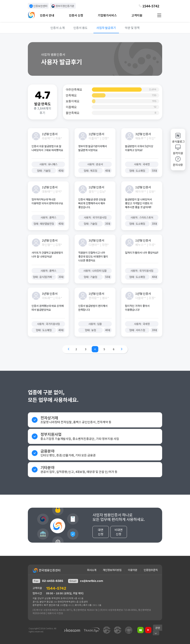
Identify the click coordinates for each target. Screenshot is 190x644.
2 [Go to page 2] (76, 349)
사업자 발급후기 (106, 28)
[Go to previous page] (68, 349)
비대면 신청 (119, 533)
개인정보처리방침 (112, 570)
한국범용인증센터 (47, 570)
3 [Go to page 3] (86, 349)
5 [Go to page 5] (104, 349)
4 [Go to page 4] (95, 349)
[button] (52, 15)
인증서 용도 (80, 28)
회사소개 (92, 570)
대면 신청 (101, 533)
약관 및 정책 (132, 28)
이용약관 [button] (133, 570)
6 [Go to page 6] (114, 349)
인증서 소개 (58, 28)
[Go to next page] (121, 349)
